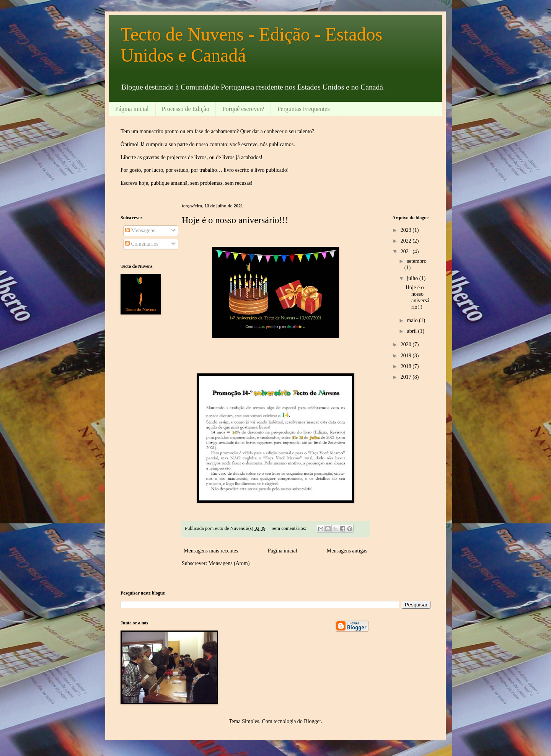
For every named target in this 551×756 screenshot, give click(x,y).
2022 (407, 241)
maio (413, 320)
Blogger (312, 721)
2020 (407, 345)
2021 (407, 252)
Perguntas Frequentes (304, 109)
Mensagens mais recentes (211, 551)
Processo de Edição (186, 109)
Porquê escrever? (243, 109)
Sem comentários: (290, 528)
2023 (407, 230)
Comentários (142, 244)
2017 (407, 377)
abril (412, 331)
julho (413, 278)
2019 (407, 356)
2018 (407, 366)
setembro (417, 261)
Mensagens (140, 231)
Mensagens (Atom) (229, 563)
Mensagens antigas (347, 551)
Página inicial (132, 109)
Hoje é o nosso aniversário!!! (235, 220)
